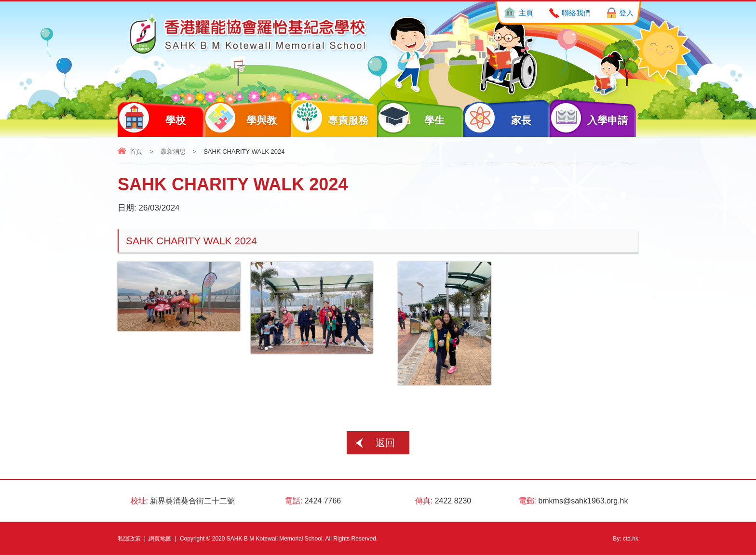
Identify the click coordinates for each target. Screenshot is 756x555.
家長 (497, 118)
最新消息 (173, 152)
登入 (626, 13)
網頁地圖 (160, 539)
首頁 (136, 152)
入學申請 (589, 118)
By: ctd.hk (626, 539)
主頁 (526, 13)
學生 (411, 118)
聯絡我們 (576, 13)
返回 (385, 443)
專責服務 (330, 118)
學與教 (240, 118)
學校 (152, 118)
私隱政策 (129, 539)
